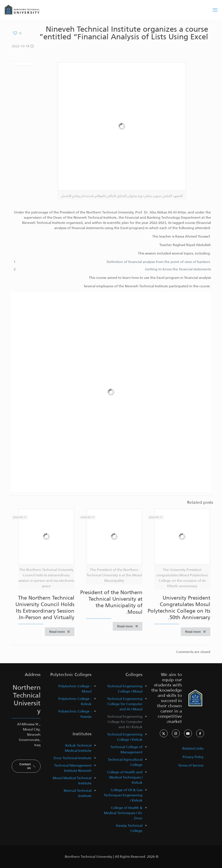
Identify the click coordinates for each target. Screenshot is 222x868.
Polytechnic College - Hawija (75, 714)
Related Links (193, 748)
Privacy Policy (193, 757)
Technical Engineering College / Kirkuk (125, 737)
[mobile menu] (215, 10)
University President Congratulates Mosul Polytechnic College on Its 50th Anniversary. (179, 608)
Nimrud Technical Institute (78, 793)
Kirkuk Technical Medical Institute (78, 748)
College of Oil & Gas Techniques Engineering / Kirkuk (123, 795)
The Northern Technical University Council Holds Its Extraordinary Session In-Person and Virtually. (45, 608)
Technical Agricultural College (125, 762)
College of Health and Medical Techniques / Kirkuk (125, 777)
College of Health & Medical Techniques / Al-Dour (123, 813)
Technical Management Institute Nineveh (73, 768)
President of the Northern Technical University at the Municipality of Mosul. (111, 602)
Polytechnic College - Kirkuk (75, 701)
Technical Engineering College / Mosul (125, 689)
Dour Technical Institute (73, 758)
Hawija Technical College (129, 828)
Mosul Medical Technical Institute (72, 781)
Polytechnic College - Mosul (75, 689)
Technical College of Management (126, 750)
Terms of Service (191, 765)
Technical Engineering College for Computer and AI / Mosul (125, 704)
